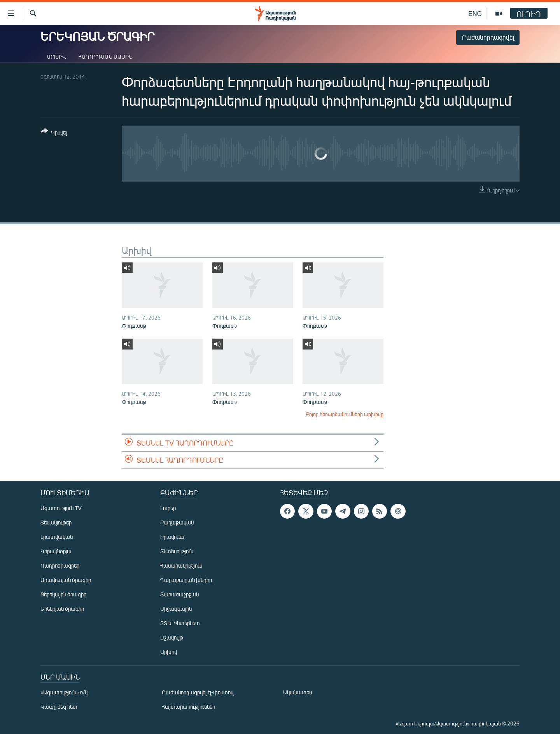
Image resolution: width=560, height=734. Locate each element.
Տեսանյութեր (56, 522)
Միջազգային (176, 609)
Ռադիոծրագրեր (60, 565)
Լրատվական (57, 537)
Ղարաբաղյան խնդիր (186, 580)
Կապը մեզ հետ (59, 707)
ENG (475, 13)
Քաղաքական (177, 522)
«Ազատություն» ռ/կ (64, 692)
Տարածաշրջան (179, 594)
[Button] (54, 133)
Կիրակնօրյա (56, 551)
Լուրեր (168, 508)
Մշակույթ (172, 637)
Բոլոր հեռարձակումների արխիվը (345, 414)
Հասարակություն (181, 565)
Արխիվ (56, 57)
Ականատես (297, 692)
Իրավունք (172, 537)
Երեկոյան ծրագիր (62, 609)
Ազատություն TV (61, 508)
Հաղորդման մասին (106, 57)
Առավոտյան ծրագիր (66, 580)
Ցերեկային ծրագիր (63, 594)
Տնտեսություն (177, 551)
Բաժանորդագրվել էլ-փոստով (198, 692)
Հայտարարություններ (188, 707)
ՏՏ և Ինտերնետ (180, 623)
